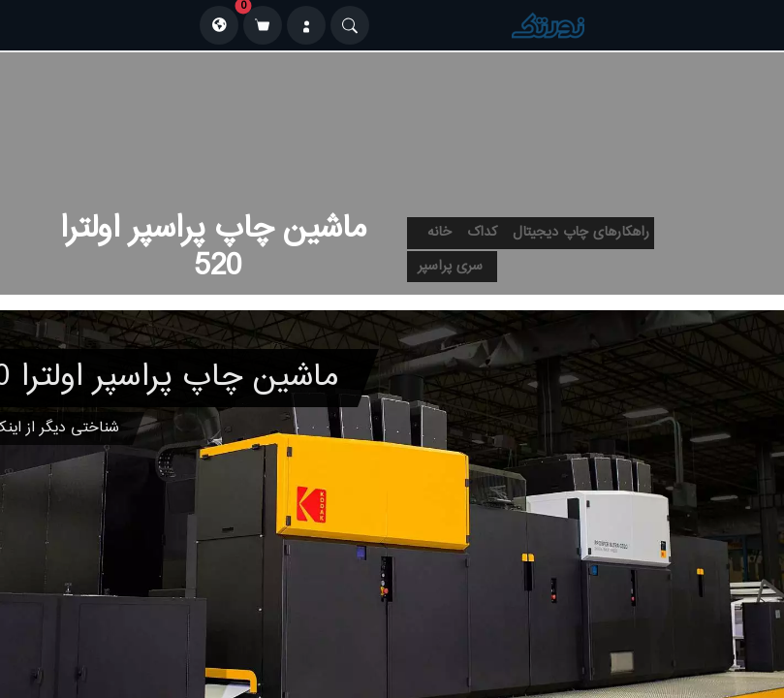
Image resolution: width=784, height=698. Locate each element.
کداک (482, 233)
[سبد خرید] (263, 25)
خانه (439, 233)
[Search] (350, 25)
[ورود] (306, 25)
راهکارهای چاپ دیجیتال (581, 233)
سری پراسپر (450, 267)
